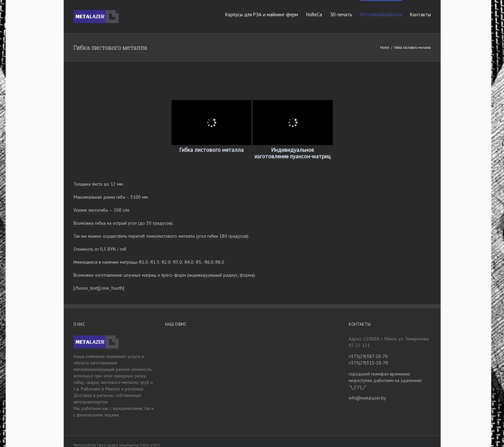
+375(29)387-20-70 (368, 356)
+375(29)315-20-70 (368, 363)
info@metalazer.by (367, 398)
